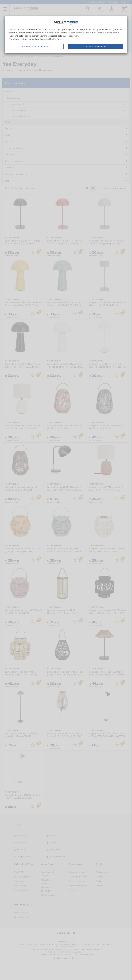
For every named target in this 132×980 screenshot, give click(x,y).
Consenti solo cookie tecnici (36, 47)
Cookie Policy (56, 39)
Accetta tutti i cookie (96, 47)
